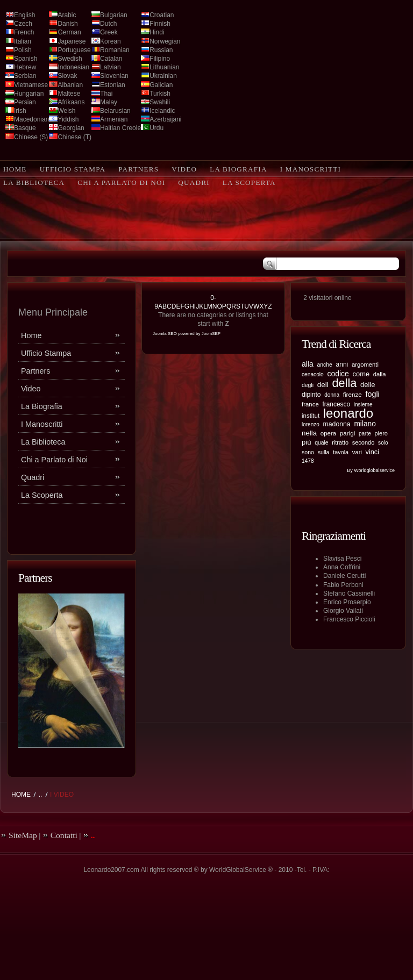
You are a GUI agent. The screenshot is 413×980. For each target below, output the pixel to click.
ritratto (340, 442)
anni (342, 364)
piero (381, 433)
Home (21, 795)
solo (383, 443)
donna (332, 395)
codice (338, 374)
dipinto (311, 395)
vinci (372, 452)
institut (311, 416)
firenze (353, 394)
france (310, 404)
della (344, 383)
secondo (364, 442)
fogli (372, 394)
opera (328, 433)
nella (309, 433)
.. (41, 795)
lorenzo (311, 424)
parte (365, 434)
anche (324, 365)
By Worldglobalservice (371, 470)
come (361, 374)
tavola (341, 452)
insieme (363, 405)
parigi (348, 433)
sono (308, 452)
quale (321, 443)
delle (368, 385)
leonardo (348, 413)
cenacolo (313, 374)
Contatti (64, 835)
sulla (324, 452)
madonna (336, 424)
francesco (336, 404)
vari (357, 452)
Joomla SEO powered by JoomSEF (187, 334)
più (307, 442)
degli (308, 385)
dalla (380, 374)
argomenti (365, 364)
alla (308, 364)
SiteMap (23, 835)
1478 (308, 461)
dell (323, 385)
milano (365, 424)
